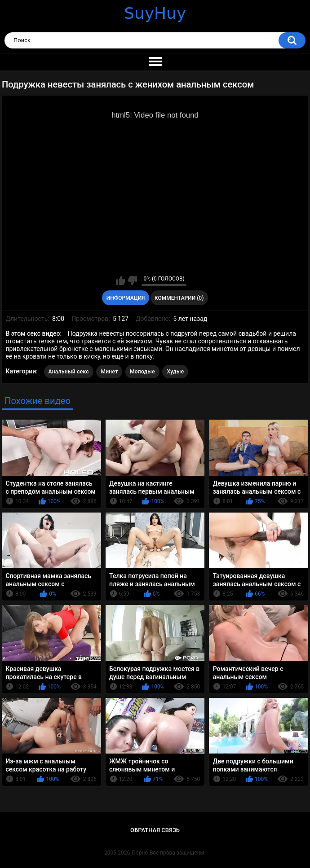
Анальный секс (69, 372)
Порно (140, 853)
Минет (109, 372)
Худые (175, 372)
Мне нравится (121, 281)
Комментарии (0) (179, 298)
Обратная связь (155, 830)
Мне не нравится (132, 281)
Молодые (142, 372)
